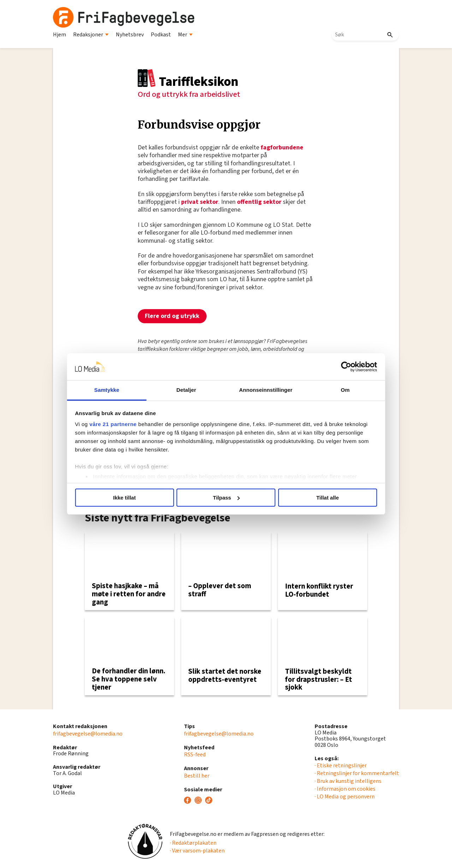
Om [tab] (345, 390)
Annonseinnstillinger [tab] (266, 390)
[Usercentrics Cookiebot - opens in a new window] (346, 367)
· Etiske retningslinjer (341, 766)
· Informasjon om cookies (345, 789)
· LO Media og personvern (345, 797)
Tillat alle (328, 498)
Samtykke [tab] (107, 390)
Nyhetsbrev (130, 35)
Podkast (161, 35)
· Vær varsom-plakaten (197, 851)
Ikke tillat (124, 498)
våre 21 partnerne (113, 424)
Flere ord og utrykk (172, 316)
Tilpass (226, 498)
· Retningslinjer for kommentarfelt (357, 773)
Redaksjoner (91, 35)
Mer (185, 35)
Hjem (60, 35)
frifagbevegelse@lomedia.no (88, 734)
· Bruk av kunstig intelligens (348, 781)
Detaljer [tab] (186, 390)
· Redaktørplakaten (193, 843)
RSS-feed (195, 755)
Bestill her (197, 776)
